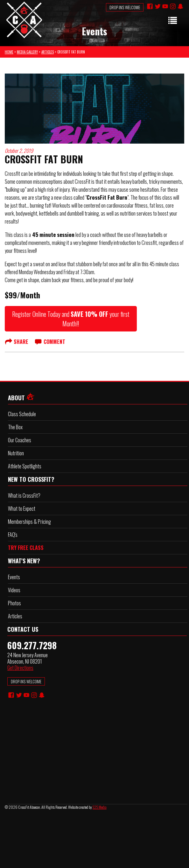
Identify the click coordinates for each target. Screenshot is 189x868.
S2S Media (100, 807)
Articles (15, 616)
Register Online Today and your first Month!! (71, 319)
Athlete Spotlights (25, 466)
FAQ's (13, 535)
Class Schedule (22, 414)
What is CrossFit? (24, 495)
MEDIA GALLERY (27, 52)
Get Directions (20, 668)
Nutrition (16, 453)
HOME (9, 52)
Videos (14, 590)
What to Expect (22, 509)
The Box (15, 427)
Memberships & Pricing (29, 522)
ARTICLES (48, 52)
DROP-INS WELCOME (26, 681)
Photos (14, 603)
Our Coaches (20, 440)
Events (14, 577)
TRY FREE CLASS (26, 548)
